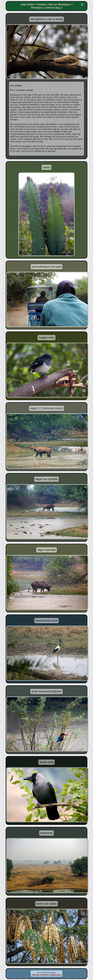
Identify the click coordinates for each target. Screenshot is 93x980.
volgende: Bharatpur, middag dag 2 (47, 975)
